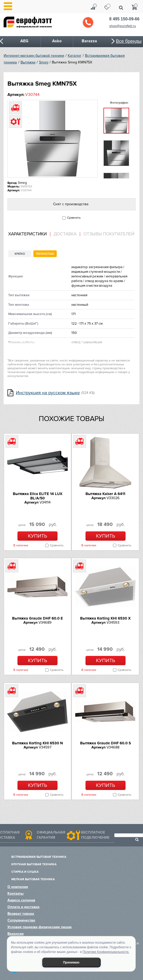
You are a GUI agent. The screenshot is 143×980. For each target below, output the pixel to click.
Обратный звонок (88, 22)
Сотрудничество (21, 920)
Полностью (45, 254)
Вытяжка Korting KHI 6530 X (105, 618)
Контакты (16, 893)
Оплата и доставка (23, 907)
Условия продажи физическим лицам (40, 927)
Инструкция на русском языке (48, 393)
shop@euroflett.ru (123, 26)
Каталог (75, 56)
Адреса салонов (21, 900)
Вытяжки (28, 62)
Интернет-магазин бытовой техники (34, 56)
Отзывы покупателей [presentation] (109, 234)
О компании (18, 887)
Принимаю (71, 962)
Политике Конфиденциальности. (106, 952)
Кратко (20, 254)
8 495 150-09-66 (124, 19)
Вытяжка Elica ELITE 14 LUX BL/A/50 (38, 496)
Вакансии (16, 934)
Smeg (44, 62)
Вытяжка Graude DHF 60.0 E (37, 618)
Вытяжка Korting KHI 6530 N (37, 743)
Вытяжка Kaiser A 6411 (105, 494)
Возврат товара (21, 914)
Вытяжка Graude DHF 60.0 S (106, 743)
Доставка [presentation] (65, 234)
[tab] (29, 234)
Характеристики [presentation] (27, 234)
